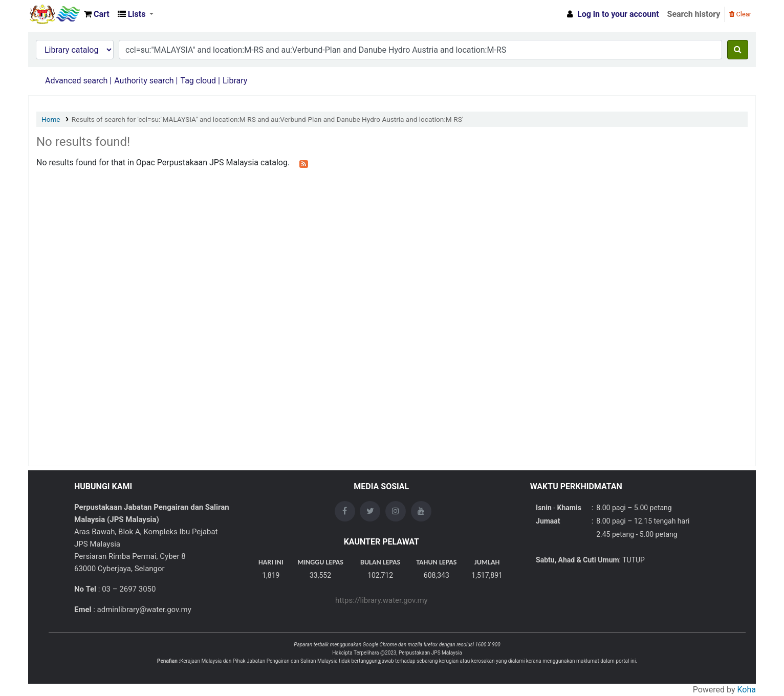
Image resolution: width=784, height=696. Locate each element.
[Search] (738, 50)
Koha (747, 690)
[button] (97, 14)
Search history (694, 14)
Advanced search (76, 81)
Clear (740, 14)
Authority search (144, 81)
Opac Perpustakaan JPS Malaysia (54, 14)
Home (51, 119)
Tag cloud (198, 81)
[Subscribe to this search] (304, 163)
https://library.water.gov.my (382, 600)
